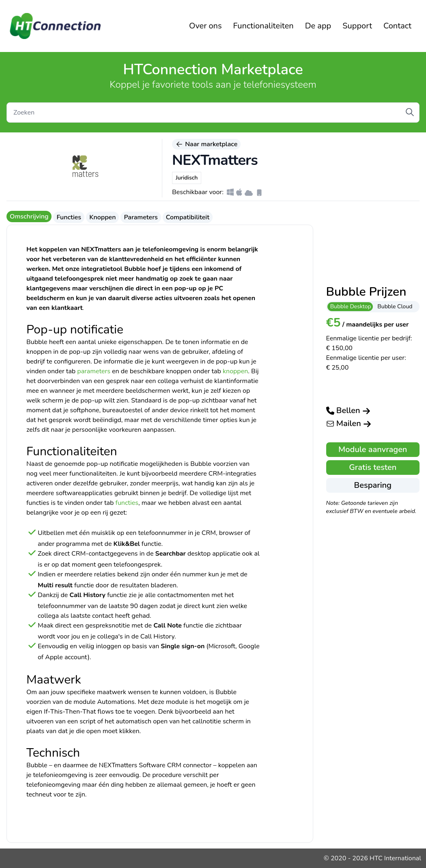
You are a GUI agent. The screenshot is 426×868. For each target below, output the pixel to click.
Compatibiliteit (188, 217)
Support (357, 26)
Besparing (373, 485)
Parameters (141, 217)
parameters (94, 371)
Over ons (205, 26)
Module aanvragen (373, 449)
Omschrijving (29, 216)
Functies (69, 217)
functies (127, 503)
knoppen (235, 371)
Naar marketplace (206, 144)
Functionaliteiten (264, 26)
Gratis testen (373, 467)
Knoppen (102, 217)
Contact (397, 26)
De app (318, 26)
